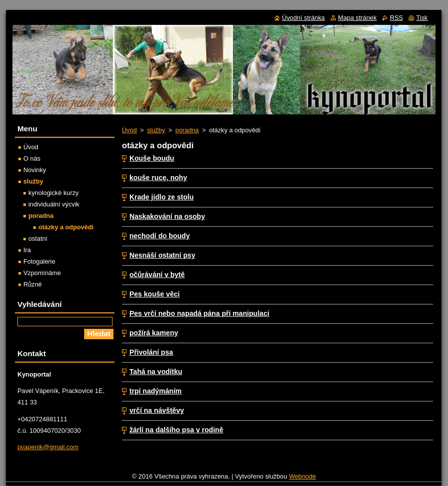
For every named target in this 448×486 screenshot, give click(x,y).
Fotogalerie (39, 261)
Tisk (422, 18)
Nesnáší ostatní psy (162, 255)
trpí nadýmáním (156, 391)
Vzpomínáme (42, 273)
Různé (33, 284)
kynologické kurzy (54, 193)
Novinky (35, 170)
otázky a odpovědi (66, 227)
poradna (187, 130)
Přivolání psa (151, 352)
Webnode (302, 476)
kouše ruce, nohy (158, 178)
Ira (27, 250)
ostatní (38, 239)
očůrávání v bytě (157, 275)
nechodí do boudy (160, 236)
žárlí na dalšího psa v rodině (176, 430)
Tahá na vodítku (156, 372)
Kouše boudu (152, 158)
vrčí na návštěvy (157, 410)
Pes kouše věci (155, 294)
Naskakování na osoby (167, 216)
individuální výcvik (54, 204)
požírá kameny (154, 333)
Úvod (129, 130)
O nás (32, 158)
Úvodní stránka (303, 18)
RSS (396, 18)
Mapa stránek (357, 18)
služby (156, 130)
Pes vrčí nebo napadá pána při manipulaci (199, 313)
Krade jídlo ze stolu (162, 197)
